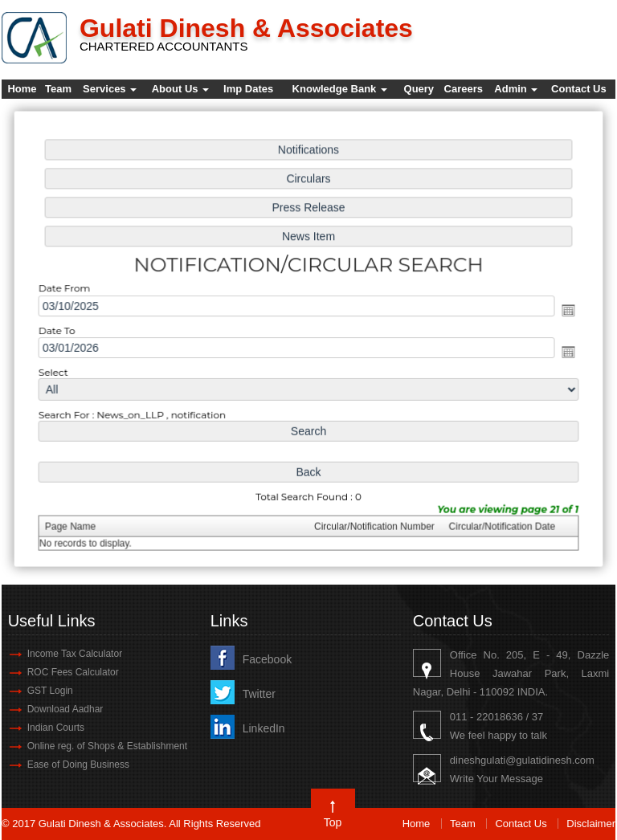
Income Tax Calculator (75, 654)
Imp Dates (248, 89)
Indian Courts (56, 728)
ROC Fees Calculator (73, 672)
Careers (464, 89)
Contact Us (579, 89)
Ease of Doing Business (78, 765)
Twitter (259, 694)
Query (419, 89)
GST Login (50, 691)
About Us (180, 89)
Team (58, 89)
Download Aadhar (65, 709)
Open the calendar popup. (562, 310)
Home (22, 89)
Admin (516, 89)
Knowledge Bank (340, 89)
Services (110, 89)
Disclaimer (591, 824)
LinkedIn (264, 728)
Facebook (267, 659)
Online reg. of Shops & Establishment (107, 746)
